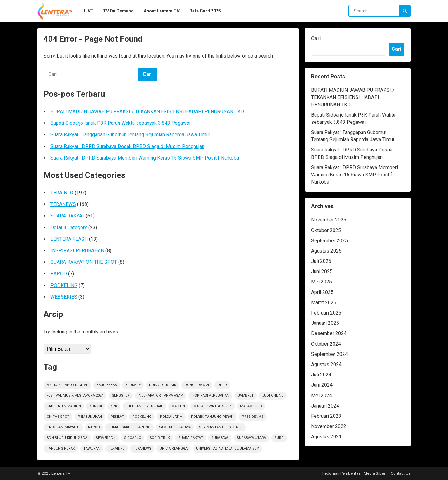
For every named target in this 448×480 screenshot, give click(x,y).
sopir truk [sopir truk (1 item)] (160, 438)
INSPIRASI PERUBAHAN (77, 251)
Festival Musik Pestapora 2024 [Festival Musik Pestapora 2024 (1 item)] (75, 396)
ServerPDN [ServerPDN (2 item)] (106, 438)
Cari (316, 38)
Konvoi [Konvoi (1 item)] (96, 406)
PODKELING (64, 285)
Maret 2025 (324, 303)
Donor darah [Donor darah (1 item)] (197, 385)
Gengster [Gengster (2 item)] (121, 396)
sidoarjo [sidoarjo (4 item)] (133, 438)
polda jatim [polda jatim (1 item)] (171, 417)
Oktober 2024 (326, 344)
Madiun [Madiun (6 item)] (178, 406)
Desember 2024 (329, 333)
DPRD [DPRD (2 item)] (222, 385)
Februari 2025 (326, 313)
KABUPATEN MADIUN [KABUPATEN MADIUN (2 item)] (64, 406)
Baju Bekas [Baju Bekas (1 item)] (107, 385)
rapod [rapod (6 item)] (94, 427)
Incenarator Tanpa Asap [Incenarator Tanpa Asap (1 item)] (160, 396)
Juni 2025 (322, 271)
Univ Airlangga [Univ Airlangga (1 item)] (174, 448)
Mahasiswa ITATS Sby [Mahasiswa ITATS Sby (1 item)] (213, 406)
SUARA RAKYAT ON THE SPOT (84, 262)
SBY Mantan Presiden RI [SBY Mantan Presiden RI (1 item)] (221, 427)
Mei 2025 (322, 282)
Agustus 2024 (326, 364)
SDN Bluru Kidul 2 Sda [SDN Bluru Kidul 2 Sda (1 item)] (67, 438)
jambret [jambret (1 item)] (246, 396)
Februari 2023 (326, 416)
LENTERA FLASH (69, 239)
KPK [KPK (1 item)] (114, 406)
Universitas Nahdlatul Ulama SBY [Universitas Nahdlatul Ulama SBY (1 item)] (227, 448)
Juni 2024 (322, 385)
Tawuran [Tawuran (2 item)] (92, 448)
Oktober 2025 (326, 230)
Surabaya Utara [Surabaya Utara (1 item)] (251, 438)
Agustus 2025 (326, 251)
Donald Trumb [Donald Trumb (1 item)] (163, 385)
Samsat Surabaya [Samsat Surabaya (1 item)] (175, 427)
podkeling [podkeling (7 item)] (142, 417)
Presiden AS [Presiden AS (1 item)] (253, 417)
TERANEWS (63, 204)
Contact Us (401, 473)
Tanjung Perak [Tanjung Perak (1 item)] (61, 448)
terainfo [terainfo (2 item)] (117, 448)
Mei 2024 (322, 396)
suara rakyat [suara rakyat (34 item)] (191, 438)
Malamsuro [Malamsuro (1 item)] (251, 406)
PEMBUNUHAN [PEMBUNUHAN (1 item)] (90, 417)
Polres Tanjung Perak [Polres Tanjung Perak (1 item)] (212, 417)
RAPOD (59, 274)
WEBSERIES (64, 297)
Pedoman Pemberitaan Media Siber (354, 473)
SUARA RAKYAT (68, 216)
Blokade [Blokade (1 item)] (133, 385)
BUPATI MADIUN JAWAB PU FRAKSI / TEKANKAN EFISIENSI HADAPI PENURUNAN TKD (147, 112)
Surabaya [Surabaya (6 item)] (220, 438)
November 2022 (329, 426)
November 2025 (329, 220)
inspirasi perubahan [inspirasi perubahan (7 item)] (210, 396)
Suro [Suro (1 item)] (279, 438)
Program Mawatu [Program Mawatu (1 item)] (63, 427)
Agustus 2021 (326, 437)
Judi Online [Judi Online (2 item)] (273, 396)
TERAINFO (62, 193)
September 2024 (329, 354)
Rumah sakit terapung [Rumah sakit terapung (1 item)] (129, 427)
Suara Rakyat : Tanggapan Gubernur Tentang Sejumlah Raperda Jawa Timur (130, 135)
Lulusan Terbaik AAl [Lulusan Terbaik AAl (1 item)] (144, 406)
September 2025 (329, 241)
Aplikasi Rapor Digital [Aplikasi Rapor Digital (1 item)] (67, 385)
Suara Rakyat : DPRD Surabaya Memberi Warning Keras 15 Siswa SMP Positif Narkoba (145, 158)
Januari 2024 (325, 406)
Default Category (69, 228)
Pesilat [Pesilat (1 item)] (117, 417)
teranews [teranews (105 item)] (142, 448)
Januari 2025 (325, 323)
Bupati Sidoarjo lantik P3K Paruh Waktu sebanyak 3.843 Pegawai (120, 123)
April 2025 (322, 292)
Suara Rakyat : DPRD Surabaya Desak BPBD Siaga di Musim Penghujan (127, 146)
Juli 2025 (321, 261)
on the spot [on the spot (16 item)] (58, 417)
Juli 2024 (321, 375)
